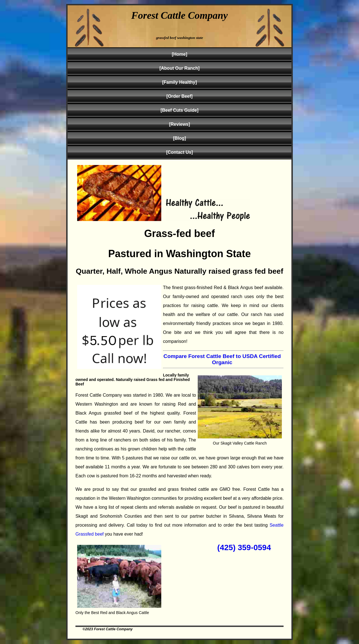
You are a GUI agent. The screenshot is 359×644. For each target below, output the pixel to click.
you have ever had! (124, 534)
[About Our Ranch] (179, 68)
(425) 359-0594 (244, 547)
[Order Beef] (179, 96)
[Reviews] (180, 124)
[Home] (179, 54)
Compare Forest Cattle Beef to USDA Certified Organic (222, 359)
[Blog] (179, 138)
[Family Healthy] (179, 82)
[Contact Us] (179, 152)
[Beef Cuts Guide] (179, 110)
